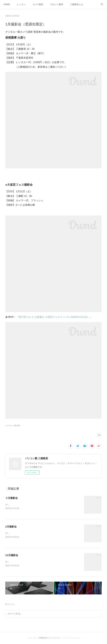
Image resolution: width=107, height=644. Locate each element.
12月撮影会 (12, 556)
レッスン (21, 4)
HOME (7, 4)
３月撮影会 (12, 498)
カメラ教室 (38, 4)
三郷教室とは (77, 4)
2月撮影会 (11, 527)
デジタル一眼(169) (13, 426)
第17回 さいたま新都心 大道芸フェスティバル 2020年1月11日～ (54, 317)
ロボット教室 (57, 4)
